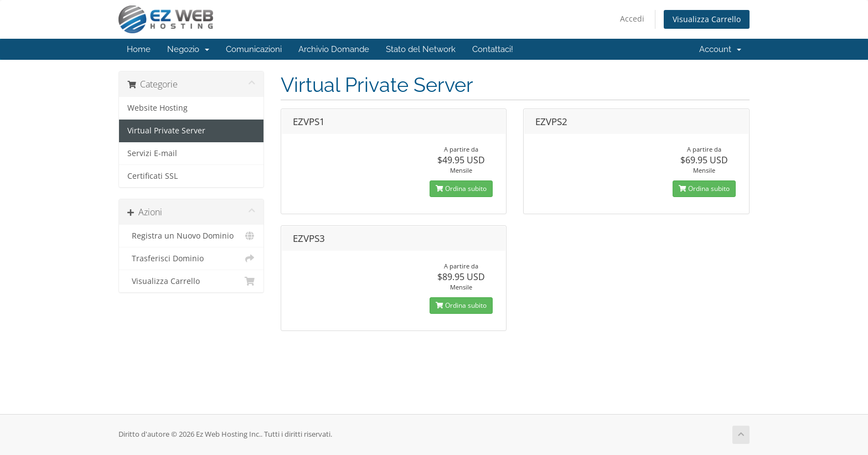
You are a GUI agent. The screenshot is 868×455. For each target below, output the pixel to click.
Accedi (632, 19)
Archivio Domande (334, 49)
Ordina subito (461, 188)
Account (720, 49)
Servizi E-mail (152, 153)
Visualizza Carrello (707, 19)
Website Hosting (157, 108)
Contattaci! (493, 49)
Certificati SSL (153, 176)
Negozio (188, 49)
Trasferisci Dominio (191, 258)
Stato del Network (421, 49)
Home (139, 49)
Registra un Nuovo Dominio (191, 236)
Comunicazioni (254, 49)
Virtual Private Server (166, 131)
